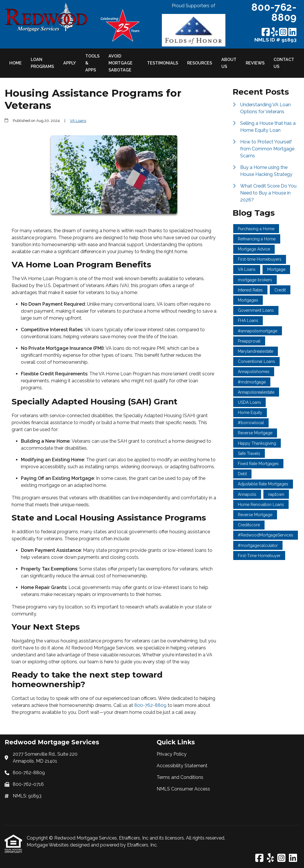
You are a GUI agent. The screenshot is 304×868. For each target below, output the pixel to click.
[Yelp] (274, 32)
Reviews (255, 63)
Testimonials (163, 63)
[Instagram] (283, 32)
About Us (229, 63)
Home (16, 63)
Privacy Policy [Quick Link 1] (172, 754)
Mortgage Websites (48, 845)
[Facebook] (266, 32)
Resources (200, 63)
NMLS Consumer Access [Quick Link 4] (183, 789)
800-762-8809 (151, 705)
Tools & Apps (92, 63)
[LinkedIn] (292, 32)
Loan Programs (42, 63)
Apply (70, 63)
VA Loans (78, 120)
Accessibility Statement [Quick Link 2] (182, 766)
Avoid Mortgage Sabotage (121, 63)
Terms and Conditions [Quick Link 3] (180, 777)
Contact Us (284, 63)
